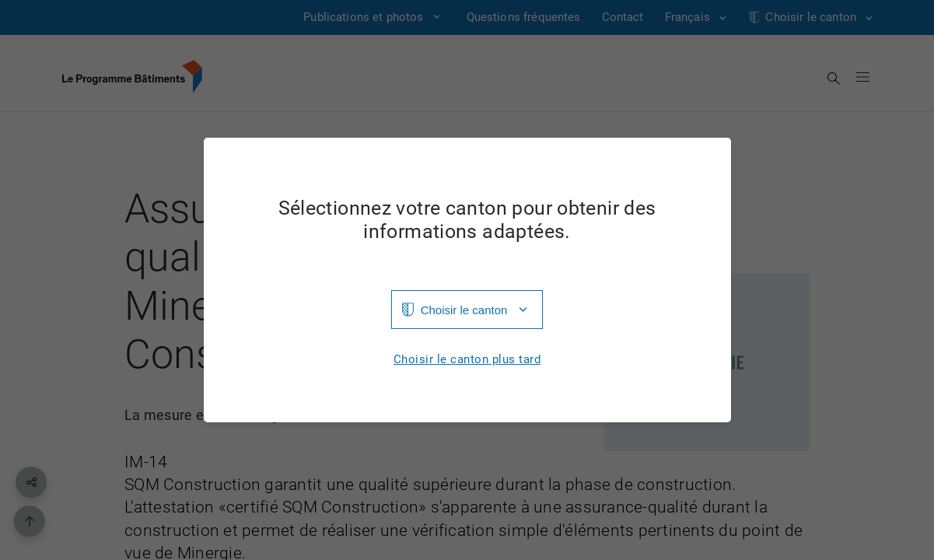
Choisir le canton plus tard (467, 360)
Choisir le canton (464, 310)
